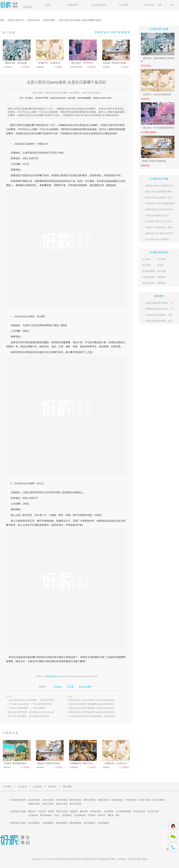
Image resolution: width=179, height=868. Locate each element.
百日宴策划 (67, 815)
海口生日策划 (159, 800)
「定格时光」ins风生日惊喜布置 (156, 94)
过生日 (33, 133)
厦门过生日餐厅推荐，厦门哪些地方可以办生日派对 (32, 712)
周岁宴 (111, 815)
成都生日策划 (34, 804)
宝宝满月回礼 (96, 811)
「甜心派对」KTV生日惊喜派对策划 (158, 128)
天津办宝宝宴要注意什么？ (158, 215)
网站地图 (67, 787)
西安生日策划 (62, 804)
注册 (160, 5)
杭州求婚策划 (89, 823)
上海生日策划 (48, 800)
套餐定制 (73, 5)
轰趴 (118, 815)
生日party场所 (85, 687)
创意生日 (32, 811)
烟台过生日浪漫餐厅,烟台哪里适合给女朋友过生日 (92, 704)
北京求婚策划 (34, 823)
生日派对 (146, 265)
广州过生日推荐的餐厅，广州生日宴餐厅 (27, 708)
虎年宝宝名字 (149, 283)
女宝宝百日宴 (153, 811)
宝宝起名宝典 (139, 811)
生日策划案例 (98, 5)
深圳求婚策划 (62, 823)
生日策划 (149, 5)
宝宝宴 (160, 265)
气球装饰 (92, 815)
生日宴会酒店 (149, 277)
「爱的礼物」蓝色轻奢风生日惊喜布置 (158, 60)
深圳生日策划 (145, 800)
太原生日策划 (34, 20)
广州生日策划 (131, 800)
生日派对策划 (73, 859)
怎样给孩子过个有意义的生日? (159, 233)
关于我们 (7, 787)
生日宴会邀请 (149, 271)
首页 (48, 5)
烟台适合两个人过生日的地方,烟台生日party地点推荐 (93, 700)
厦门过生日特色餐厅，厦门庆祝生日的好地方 (29, 716)
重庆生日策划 (75, 800)
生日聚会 (105, 133)
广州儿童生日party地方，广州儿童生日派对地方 (30, 704)
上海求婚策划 (48, 823)
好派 (56, 859)
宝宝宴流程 (109, 811)
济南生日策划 (103, 800)
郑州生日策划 (89, 800)
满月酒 (51, 811)
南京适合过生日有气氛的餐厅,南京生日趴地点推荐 (92, 712)
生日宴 (26, 144)
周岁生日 (102, 815)
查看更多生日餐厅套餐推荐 (112, 32)
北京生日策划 (34, 800)
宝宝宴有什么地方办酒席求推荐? (160, 203)
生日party (58, 687)
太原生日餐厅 (49, 20)
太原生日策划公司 (16, 20)
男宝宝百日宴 (62, 811)
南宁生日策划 (75, 804)
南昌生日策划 (117, 800)
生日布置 (124, 5)
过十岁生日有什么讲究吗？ (158, 239)
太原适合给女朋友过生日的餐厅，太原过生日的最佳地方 (34, 700)
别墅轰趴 (161, 283)
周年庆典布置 (46, 815)
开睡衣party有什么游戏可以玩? (159, 186)
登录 (172, 5)
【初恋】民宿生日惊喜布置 (153, 161)
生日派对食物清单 (124, 811)
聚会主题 (84, 811)
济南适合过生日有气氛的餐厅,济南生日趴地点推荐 (92, 708)
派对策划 (161, 277)
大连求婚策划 (103, 823)
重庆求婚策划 (75, 823)
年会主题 (42, 811)
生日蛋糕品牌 (80, 815)
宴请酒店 (74, 811)
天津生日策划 (62, 800)
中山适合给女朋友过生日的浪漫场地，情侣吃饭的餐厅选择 (95, 716)
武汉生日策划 (48, 804)
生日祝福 (161, 271)
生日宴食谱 (33, 815)
